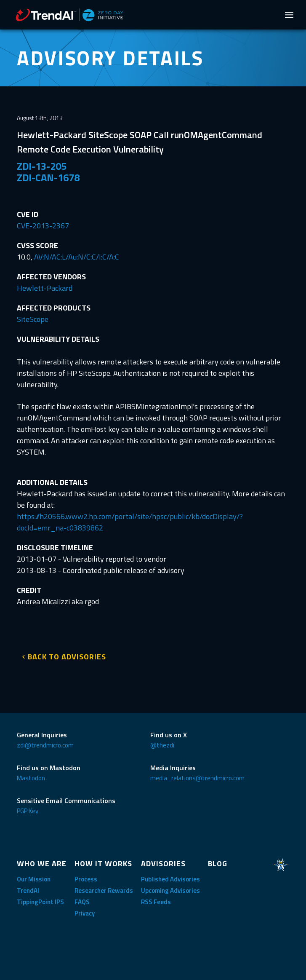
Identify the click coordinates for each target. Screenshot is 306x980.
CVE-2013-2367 (43, 226)
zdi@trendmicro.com (45, 745)
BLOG (218, 864)
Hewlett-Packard (45, 288)
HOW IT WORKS (103, 864)
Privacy (85, 913)
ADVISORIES (163, 864)
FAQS (82, 902)
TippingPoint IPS (40, 902)
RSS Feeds (156, 902)
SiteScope (33, 319)
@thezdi (162, 745)
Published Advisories (170, 879)
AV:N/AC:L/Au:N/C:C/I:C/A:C (77, 257)
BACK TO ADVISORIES (67, 657)
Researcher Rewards (104, 890)
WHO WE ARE (42, 864)
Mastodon (31, 778)
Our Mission (34, 879)
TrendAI (28, 890)
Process (86, 879)
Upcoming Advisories (170, 890)
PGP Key (28, 811)
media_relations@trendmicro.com (197, 778)
